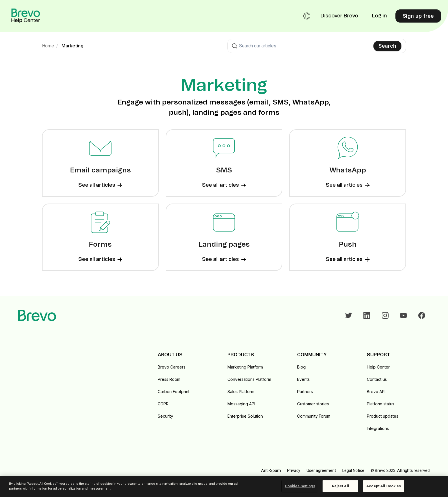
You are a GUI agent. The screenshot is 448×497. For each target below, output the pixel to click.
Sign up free (418, 16)
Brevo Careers (172, 367)
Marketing (72, 46)
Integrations (378, 428)
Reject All (341, 486)
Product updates (383, 416)
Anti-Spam (271, 470)
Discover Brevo (339, 16)
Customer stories (313, 404)
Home (48, 46)
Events (303, 379)
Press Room (169, 379)
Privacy (294, 470)
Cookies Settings (300, 486)
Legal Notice (353, 470)
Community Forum (314, 416)
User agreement (321, 470)
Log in (379, 16)
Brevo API (376, 392)
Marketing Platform (245, 367)
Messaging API (241, 404)
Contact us (377, 379)
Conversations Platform (249, 379)
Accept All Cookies (384, 486)
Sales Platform (241, 392)
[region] (224, 486)
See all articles (100, 185)
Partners (305, 392)
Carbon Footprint (174, 392)
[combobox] (317, 46)
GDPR (163, 404)
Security (165, 416)
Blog (301, 367)
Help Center (378, 367)
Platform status (381, 404)
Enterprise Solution (245, 416)
